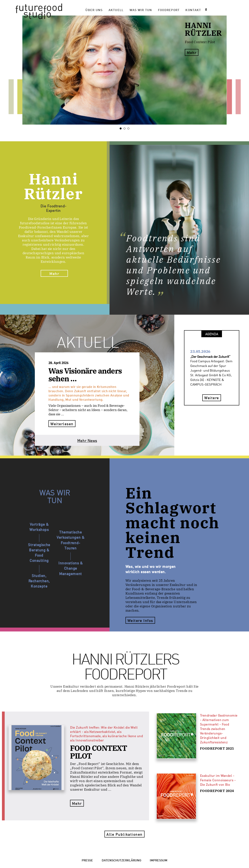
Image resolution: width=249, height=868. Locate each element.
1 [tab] (122, 128)
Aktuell (116, 10)
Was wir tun (141, 10)
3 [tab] (129, 128)
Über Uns (94, 10)
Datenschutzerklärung (121, 860)
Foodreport (169, 10)
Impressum (159, 860)
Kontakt (193, 10)
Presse (87, 860)
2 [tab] (125, 128)
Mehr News (87, 440)
